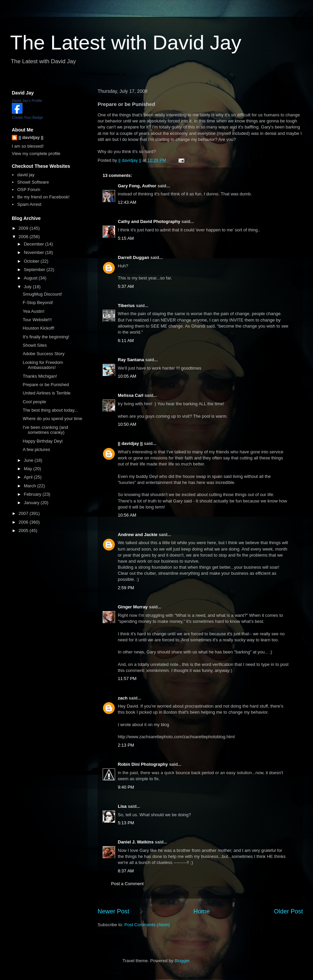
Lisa (122, 806)
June (29, 460)
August (31, 278)
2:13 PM (126, 745)
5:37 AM (126, 286)
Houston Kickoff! (38, 328)
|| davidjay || (130, 443)
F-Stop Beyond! (38, 303)
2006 (24, 522)
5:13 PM (126, 823)
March (31, 486)
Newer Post (113, 911)
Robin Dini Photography (143, 764)
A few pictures (36, 449)
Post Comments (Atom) (147, 925)
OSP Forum (29, 190)
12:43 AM (127, 202)
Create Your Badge (27, 117)
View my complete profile (36, 154)
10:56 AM (127, 515)
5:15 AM (126, 238)
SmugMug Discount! (42, 294)
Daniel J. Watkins (136, 842)
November (35, 252)
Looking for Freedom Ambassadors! (43, 365)
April (29, 477)
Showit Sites (35, 345)
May (29, 469)
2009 (24, 228)
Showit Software (33, 182)
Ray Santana (131, 360)
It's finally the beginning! (46, 337)
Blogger (182, 961)
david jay (26, 175)
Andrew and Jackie (138, 535)
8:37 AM (126, 871)
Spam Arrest (29, 204)
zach (123, 698)
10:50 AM (127, 424)
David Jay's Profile (27, 101)
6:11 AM (126, 341)
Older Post (288, 911)
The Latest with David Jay (126, 43)
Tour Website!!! (37, 320)
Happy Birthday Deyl (43, 441)
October (32, 261)
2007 (24, 513)
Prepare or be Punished (46, 385)
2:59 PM (126, 588)
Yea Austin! (33, 311)
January (32, 503)
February (33, 494)
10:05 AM (127, 376)
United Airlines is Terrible (46, 393)
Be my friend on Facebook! (43, 197)
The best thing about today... (50, 410)
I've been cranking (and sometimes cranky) (45, 430)
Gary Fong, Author (137, 186)
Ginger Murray (133, 607)
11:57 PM (127, 679)
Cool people (34, 402)
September (35, 270)
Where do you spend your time (52, 419)
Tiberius (126, 306)
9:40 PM (126, 787)
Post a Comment (127, 884)
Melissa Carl (131, 395)
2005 (24, 531)
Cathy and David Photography (149, 221)
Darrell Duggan (133, 257)
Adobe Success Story (43, 354)
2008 (24, 237)
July (28, 287)
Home (202, 911)
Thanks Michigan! (40, 376)
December (35, 244)
